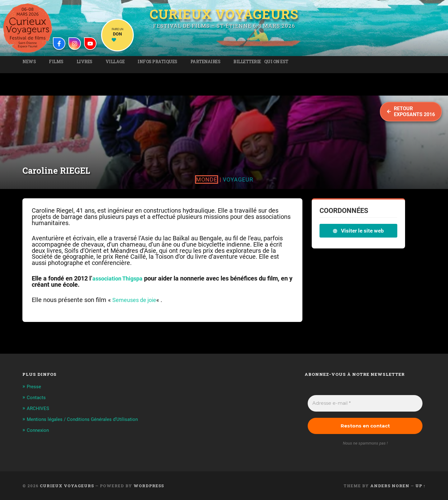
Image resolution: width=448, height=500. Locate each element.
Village (115, 62)
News (29, 62)
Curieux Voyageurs (224, 13)
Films (56, 62)
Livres (84, 62)
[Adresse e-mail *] (365, 403)
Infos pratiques (157, 62)
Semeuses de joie (137, 300)
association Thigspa (120, 278)
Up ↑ (420, 486)
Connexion (39, 436)
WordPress (149, 486)
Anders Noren (390, 486)
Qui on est (276, 62)
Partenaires (205, 62)
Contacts (37, 397)
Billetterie (247, 62)
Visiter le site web (358, 231)
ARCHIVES (39, 408)
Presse (35, 386)
